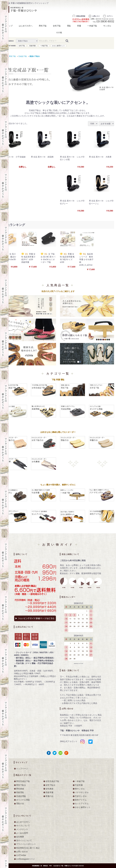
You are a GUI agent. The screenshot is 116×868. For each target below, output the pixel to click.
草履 (79, 26)
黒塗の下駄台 (34, 56)
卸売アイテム (81, 800)
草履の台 (49, 796)
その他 (59, 33)
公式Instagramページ (25, 859)
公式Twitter (21, 855)
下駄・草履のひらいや (67, 866)
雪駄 (69, 26)
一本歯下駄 (92, 26)
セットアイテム (82, 804)
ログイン (108, 16)
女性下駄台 (50, 785)
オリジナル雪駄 (23, 800)
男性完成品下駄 (23, 781)
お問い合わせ (22, 852)
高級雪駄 (20, 792)
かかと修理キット (58, 46)
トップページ (22, 769)
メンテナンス (22, 829)
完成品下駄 (22, 56)
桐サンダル (80, 789)
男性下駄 (43, 26)
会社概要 (20, 837)
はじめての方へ (26, 26)
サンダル (107, 26)
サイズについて (23, 826)
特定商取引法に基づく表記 (28, 848)
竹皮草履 (79, 785)
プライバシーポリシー (26, 844)
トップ (10, 26)
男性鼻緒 (20, 789)
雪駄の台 (20, 804)
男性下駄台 (21, 785)
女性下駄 (57, 26)
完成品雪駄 (21, 796)
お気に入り (94, 16)
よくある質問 (22, 833)
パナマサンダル (82, 792)
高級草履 (32, 46)
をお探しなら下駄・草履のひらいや (20, 9)
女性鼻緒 (49, 789)
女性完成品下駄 (52, 781)
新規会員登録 (79, 16)
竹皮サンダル (81, 796)
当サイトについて (24, 840)
